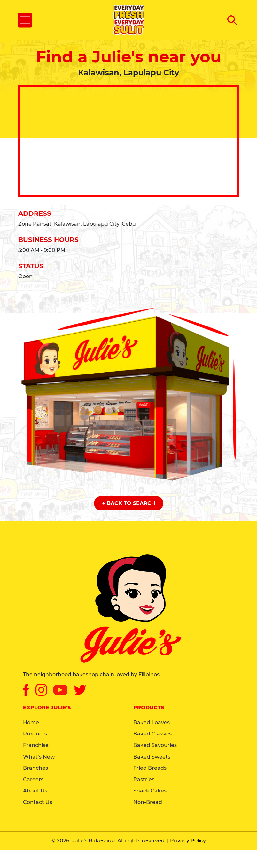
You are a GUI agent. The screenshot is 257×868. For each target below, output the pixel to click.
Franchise (36, 745)
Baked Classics (152, 734)
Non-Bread (148, 802)
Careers (33, 780)
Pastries (144, 780)
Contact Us (38, 802)
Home (31, 723)
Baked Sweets (152, 757)
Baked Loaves (152, 723)
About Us (35, 791)
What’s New (39, 757)
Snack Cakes (150, 791)
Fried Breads (150, 768)
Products (35, 734)
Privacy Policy (188, 841)
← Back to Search (129, 503)
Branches (35, 768)
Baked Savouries (155, 745)
